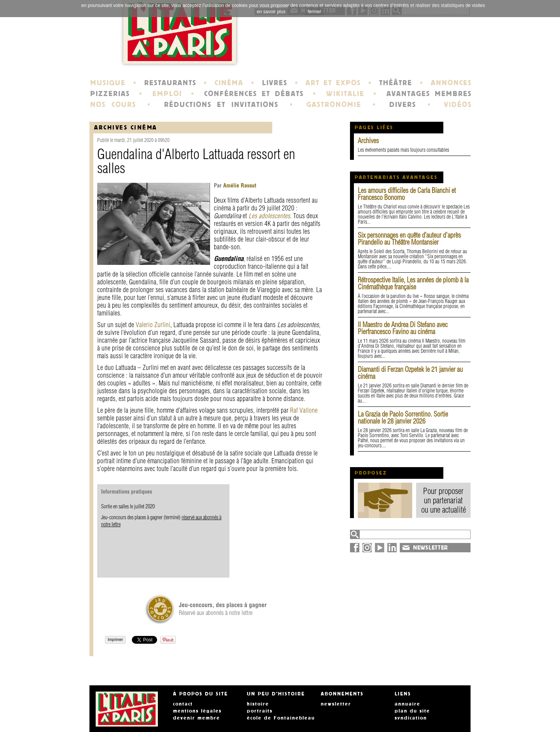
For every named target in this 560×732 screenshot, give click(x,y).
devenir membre (197, 718)
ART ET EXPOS (333, 83)
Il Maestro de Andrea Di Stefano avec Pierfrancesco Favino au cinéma (403, 328)
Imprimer (115, 640)
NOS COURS (113, 105)
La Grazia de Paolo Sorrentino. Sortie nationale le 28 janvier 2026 (403, 418)
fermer (314, 12)
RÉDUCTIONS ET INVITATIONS (221, 105)
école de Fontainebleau (281, 718)
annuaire (408, 704)
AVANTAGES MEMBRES (429, 94)
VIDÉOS (458, 105)
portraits (260, 711)
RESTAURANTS (170, 83)
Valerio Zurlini (153, 325)
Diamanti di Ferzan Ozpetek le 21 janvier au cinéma (410, 373)
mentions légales (197, 711)
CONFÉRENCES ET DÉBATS (254, 94)
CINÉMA (229, 83)
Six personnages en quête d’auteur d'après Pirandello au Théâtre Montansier (409, 239)
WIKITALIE (345, 94)
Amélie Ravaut (239, 186)
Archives (368, 141)
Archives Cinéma (126, 127)
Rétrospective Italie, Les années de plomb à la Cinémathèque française (413, 283)
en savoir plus (271, 12)
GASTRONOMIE (334, 105)
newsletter (336, 704)
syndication (411, 718)
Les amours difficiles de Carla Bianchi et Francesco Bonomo (407, 194)
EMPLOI (167, 94)
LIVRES (275, 83)
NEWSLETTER (430, 548)
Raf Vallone (304, 410)
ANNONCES (451, 83)
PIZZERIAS (110, 94)
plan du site (412, 711)
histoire (258, 704)
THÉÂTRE (396, 83)
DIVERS (403, 105)
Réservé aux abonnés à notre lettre (223, 609)
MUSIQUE (108, 83)
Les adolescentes (269, 216)
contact (183, 704)
